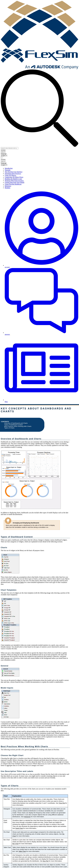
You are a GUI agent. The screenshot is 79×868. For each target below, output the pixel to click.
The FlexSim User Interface (14, 172)
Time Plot (62, 803)
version (3, 150)
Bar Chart (16, 844)
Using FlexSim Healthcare (13, 184)
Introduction (9, 168)
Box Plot (46, 861)
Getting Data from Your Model (15, 182)
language (4, 154)
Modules (8, 188)
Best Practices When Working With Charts (18, 426)
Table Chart (22, 851)
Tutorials (8, 170)
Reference (8, 186)
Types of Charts (9, 428)
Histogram (27, 817)
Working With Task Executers (14, 181)
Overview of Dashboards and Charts (16, 423)
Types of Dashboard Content (13, 425)
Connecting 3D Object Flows (14, 177)
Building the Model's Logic (13, 179)
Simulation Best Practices (13, 174)
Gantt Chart (19, 828)
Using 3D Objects (10, 175)
